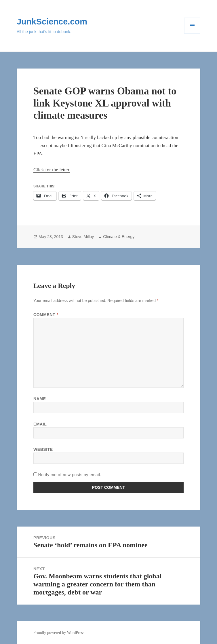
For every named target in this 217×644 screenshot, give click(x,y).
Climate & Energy (119, 237)
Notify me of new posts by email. (70, 475)
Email (40, 424)
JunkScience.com (52, 22)
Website (43, 449)
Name (40, 399)
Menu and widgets (192, 34)
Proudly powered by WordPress (59, 633)
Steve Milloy (83, 237)
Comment (46, 315)
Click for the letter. (52, 170)
